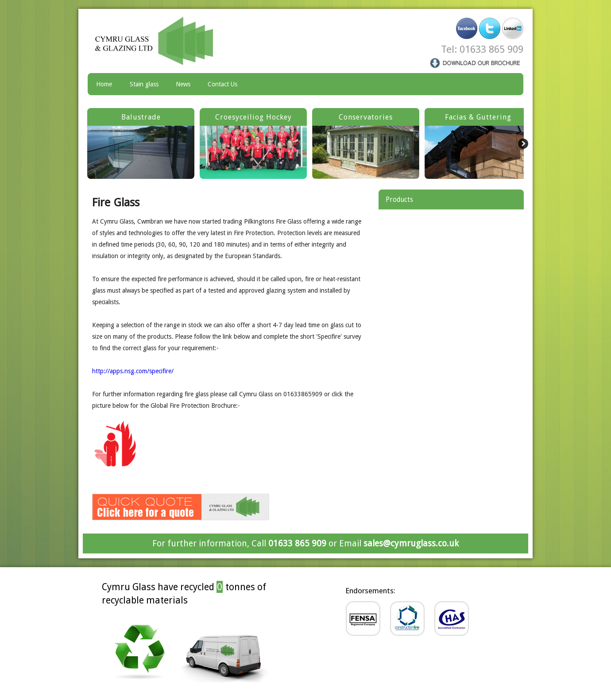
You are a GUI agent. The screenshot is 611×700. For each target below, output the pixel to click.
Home (104, 84)
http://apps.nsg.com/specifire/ (133, 371)
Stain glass (144, 84)
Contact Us (222, 84)
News (183, 84)
